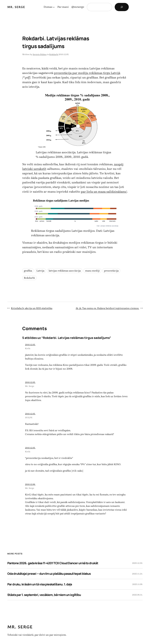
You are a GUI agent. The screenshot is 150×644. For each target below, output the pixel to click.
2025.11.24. (137, 574)
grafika (28, 271)
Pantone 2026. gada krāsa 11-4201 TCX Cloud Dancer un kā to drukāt (53, 563)
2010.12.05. (30, 345)
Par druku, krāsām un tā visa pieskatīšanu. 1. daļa (40, 584)
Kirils (28, 348)
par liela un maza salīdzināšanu (103, 192)
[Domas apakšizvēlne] (54, 7)
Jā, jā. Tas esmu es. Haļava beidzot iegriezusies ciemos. (107, 308)
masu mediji (92, 271)
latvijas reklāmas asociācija (65, 271)
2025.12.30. (137, 563)
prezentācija (111, 271)
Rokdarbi (54, 54)
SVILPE (29, 418)
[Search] (122, 7)
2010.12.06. (30, 484)
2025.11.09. (137, 584)
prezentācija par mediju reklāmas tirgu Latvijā (87, 73)
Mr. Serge (16, 7)
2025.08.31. (137, 595)
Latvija (40, 271)
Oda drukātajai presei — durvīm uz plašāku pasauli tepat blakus (49, 574)
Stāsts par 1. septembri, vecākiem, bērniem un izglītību (44, 595)
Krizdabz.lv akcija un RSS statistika (32, 308)
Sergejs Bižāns (40, 54)
